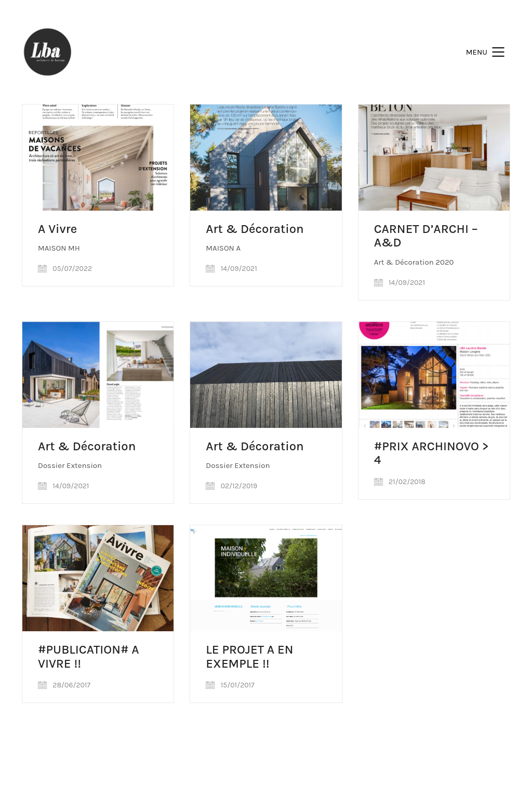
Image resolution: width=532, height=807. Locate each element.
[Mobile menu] (488, 52)
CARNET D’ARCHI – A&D (426, 236)
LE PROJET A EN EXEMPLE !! (249, 656)
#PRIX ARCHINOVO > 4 (431, 453)
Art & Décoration (255, 229)
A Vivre (57, 229)
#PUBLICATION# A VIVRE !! (89, 656)
